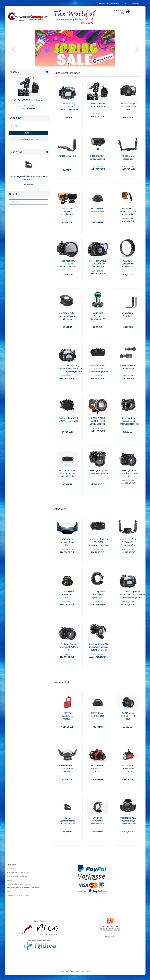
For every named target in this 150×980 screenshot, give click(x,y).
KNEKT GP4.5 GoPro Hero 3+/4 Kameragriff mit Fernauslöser (128, 216)
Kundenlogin (135, 4)
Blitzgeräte (80, 31)
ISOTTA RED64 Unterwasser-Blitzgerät (128, 773)
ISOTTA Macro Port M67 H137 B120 (98, 773)
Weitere (136, 31)
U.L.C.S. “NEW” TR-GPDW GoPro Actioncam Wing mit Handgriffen (128, 547)
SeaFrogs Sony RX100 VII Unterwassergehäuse (68, 269)
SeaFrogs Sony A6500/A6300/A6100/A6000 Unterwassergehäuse (72, 373)
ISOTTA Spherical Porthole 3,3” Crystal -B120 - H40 (98, 600)
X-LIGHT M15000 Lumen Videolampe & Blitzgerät (67, 216)
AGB (8, 896)
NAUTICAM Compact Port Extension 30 (128, 269)
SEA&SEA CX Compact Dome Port (67, 547)
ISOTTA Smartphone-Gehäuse (67, 721)
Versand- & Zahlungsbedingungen (19, 889)
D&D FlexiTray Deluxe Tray (128, 162)
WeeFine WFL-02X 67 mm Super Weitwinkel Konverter (67, 773)
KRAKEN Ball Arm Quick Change (128, 372)
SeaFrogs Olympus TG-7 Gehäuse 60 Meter (128, 111)
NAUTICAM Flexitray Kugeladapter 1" (98, 321)
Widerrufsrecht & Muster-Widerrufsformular (23, 893)
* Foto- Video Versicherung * (109, 4)
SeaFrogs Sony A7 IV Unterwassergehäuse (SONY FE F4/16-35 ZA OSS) (99, 652)
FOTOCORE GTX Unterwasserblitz (98, 162)
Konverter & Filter (60, 31)
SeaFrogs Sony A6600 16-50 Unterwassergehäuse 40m (129, 426)
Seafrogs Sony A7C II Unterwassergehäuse (68, 424)
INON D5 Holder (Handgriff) (128, 319)
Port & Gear (41, 31)
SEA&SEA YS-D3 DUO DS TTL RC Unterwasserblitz (98, 426)
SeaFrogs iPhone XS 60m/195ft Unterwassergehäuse (99, 373)
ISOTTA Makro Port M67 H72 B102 (67, 600)
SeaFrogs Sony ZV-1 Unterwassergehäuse (99, 477)
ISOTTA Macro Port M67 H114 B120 (128, 721)
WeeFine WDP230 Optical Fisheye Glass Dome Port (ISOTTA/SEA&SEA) (128, 826)
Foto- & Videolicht (99, 31)
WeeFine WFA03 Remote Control (98, 110)
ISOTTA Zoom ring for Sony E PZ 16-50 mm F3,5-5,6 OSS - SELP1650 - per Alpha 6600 (67, 478)
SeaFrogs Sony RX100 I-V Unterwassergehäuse (68, 111)
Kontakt (10, 885)
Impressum (11, 874)
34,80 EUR (28, 189)
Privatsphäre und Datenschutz (18, 881)
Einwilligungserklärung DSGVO (18, 877)
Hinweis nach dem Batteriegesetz (19, 900)
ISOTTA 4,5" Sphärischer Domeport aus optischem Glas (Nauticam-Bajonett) (98, 826)
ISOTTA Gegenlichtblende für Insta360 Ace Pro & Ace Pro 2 (67, 826)
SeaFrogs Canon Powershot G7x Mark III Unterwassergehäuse (129, 478)
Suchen (28, 138)
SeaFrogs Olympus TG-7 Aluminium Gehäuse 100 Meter (98, 269)
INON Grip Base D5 (67, 161)
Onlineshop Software (67, 976)
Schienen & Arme (120, 31)
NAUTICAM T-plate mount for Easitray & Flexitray (67, 321)
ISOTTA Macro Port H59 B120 (98, 215)
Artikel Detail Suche (28, 144)
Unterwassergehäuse (21, 31)
